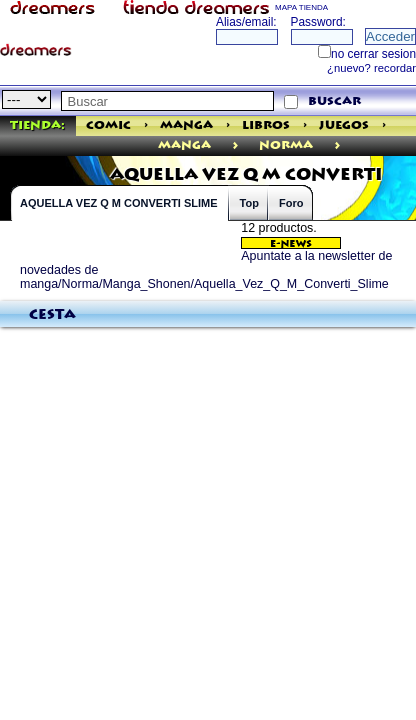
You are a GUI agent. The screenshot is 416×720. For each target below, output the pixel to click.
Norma (286, 145)
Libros (266, 125)
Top (249, 203)
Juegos (344, 125)
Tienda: (37, 125)
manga (184, 145)
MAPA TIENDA (301, 7)
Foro (291, 203)
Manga (186, 125)
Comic (108, 125)
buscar (334, 101)
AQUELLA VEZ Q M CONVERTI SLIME (119, 203)
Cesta (52, 315)
